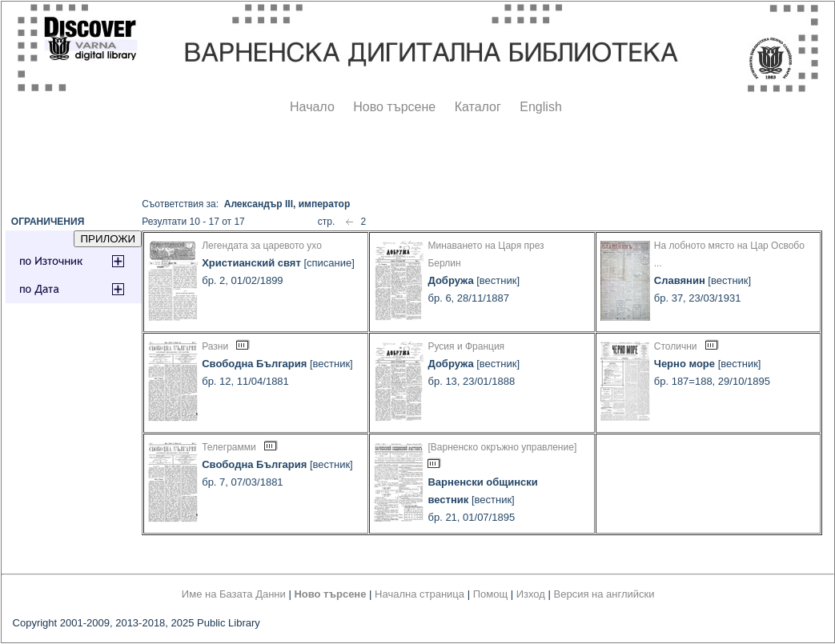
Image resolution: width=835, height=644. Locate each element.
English (540, 107)
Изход (531, 594)
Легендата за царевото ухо (262, 246)
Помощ (490, 594)
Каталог (478, 107)
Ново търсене (394, 107)
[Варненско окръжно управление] (502, 447)
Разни (215, 346)
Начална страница (420, 594)
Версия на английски (604, 594)
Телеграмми (229, 447)
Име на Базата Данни (234, 594)
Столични (676, 346)
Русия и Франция (466, 346)
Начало (312, 107)
